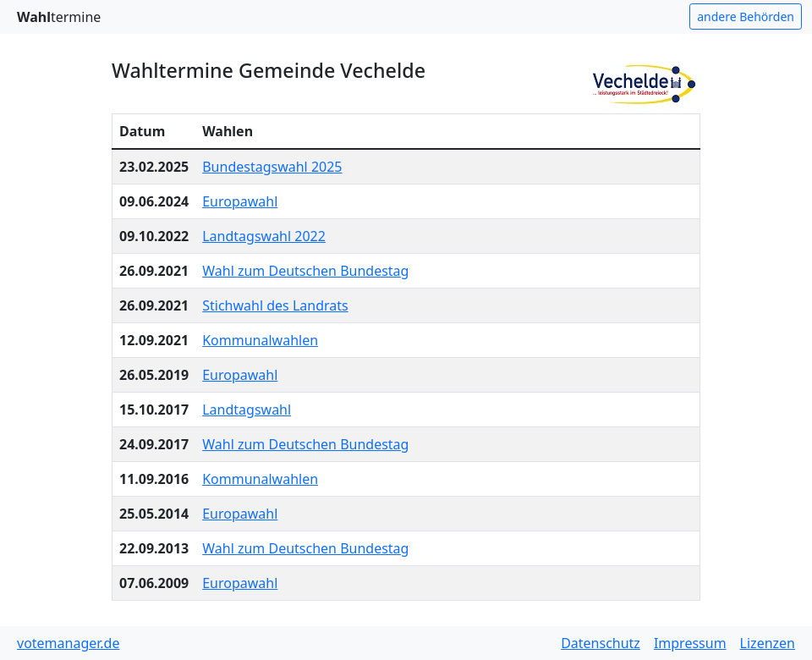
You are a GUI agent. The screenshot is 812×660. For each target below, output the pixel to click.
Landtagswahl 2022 (264, 236)
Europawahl (240, 201)
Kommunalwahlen (260, 340)
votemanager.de (68, 643)
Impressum (690, 643)
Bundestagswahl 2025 (272, 167)
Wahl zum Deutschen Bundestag (305, 271)
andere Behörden (746, 16)
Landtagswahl (247, 410)
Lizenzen (768, 643)
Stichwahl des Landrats (275, 305)
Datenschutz (601, 643)
